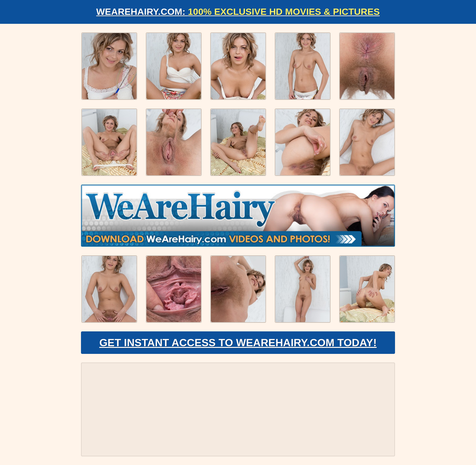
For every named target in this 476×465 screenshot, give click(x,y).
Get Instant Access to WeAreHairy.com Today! (238, 343)
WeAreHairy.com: (238, 12)
